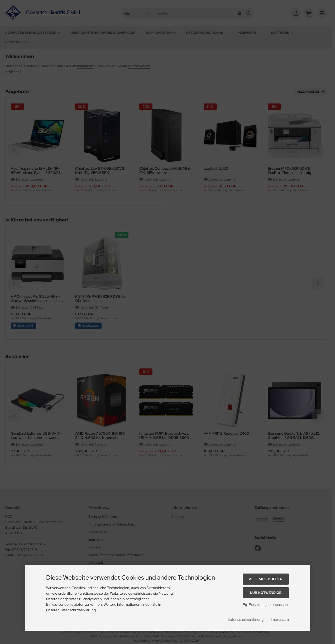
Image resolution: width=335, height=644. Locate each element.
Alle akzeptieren (266, 579)
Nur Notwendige (266, 593)
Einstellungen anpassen (265, 605)
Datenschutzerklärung (245, 619)
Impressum (280, 619)
